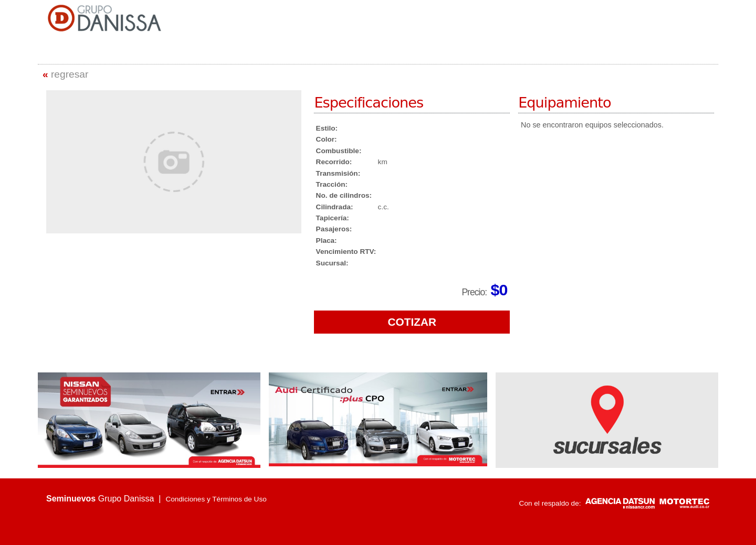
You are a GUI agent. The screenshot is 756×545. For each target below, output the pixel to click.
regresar (65, 74)
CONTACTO (606, 29)
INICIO (410, 29)
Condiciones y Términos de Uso (216, 499)
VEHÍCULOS (510, 29)
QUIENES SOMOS (456, 29)
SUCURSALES (558, 29)
